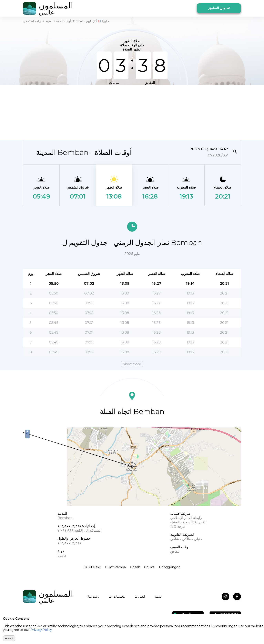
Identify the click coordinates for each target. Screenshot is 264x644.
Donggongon (170, 567)
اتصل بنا (140, 597)
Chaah (135, 567)
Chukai (150, 567)
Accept (9, 638)
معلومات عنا (117, 597)
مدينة (49, 21)
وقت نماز (93, 597)
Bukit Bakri (92, 567)
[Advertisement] (132, 112)
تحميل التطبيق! (219, 8)
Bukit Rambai (116, 567)
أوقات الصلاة (64, 21)
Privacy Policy (41, 630)
